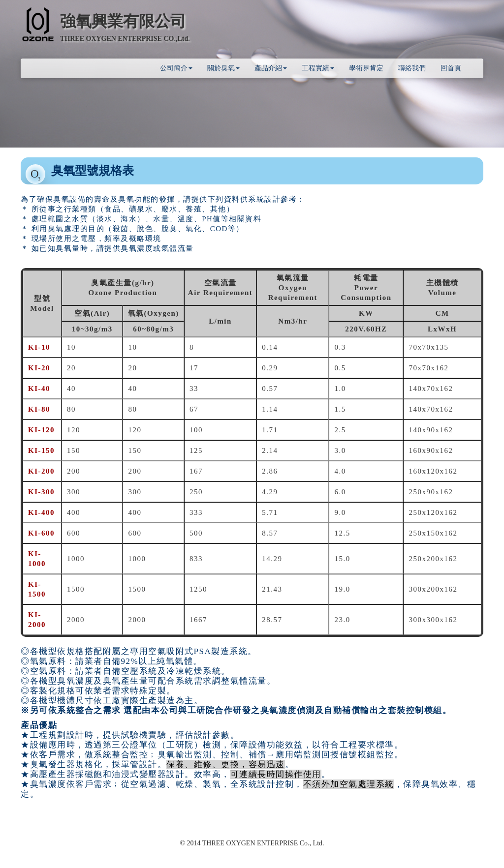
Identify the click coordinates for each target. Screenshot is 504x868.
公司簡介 (176, 68)
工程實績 (318, 68)
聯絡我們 (412, 68)
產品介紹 (271, 68)
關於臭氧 (223, 68)
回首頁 (451, 68)
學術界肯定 (366, 68)
